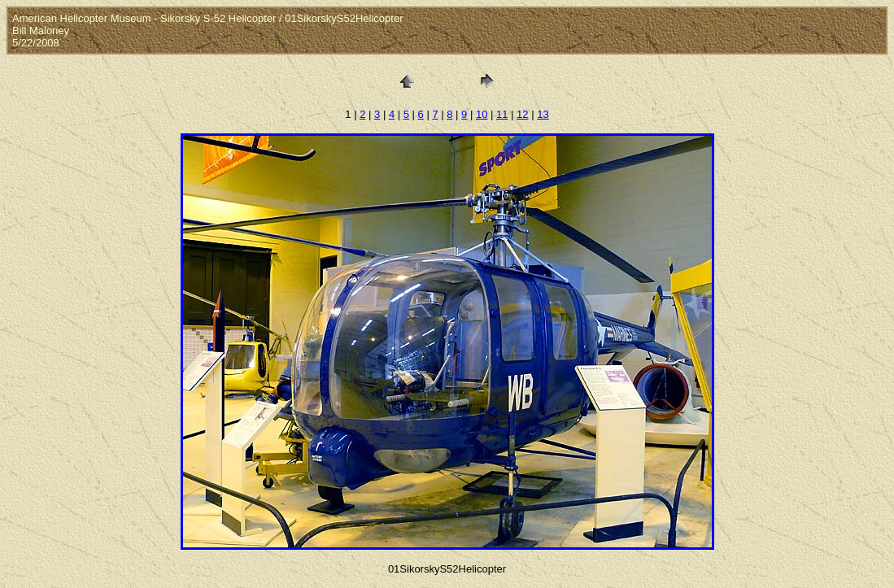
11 (502, 114)
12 (522, 114)
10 (482, 114)
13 (543, 114)
